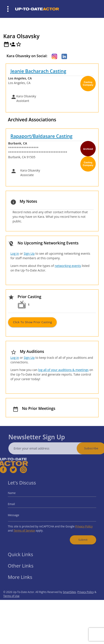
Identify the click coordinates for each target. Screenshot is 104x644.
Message (18, 515)
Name (17, 495)
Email (16, 505)
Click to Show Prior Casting (32, 322)
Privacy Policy (80, 525)
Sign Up (29, 253)
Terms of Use (11, 602)
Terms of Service (28, 528)
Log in (15, 253)
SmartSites (69, 598)
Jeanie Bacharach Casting (38, 71)
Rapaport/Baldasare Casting (41, 136)
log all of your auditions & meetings (63, 370)
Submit (79, 536)
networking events (68, 266)
